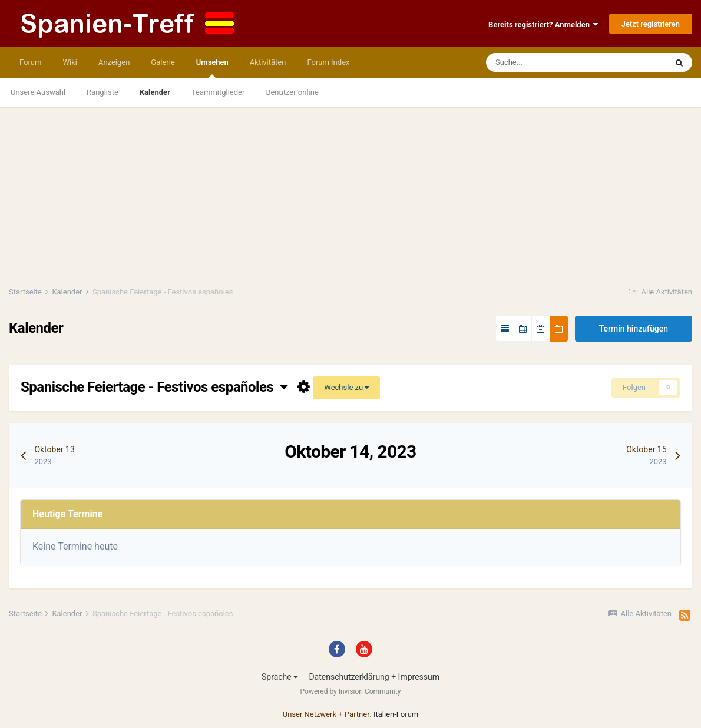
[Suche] (540, 62)
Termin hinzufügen (634, 329)
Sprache (280, 677)
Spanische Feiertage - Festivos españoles (154, 387)
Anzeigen (114, 62)
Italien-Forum (396, 714)
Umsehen (212, 68)
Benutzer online (292, 92)
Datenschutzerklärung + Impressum (374, 677)
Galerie (163, 62)
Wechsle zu (346, 387)
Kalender (155, 92)
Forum (30, 62)
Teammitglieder (218, 92)
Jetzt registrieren (651, 24)
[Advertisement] (350, 190)
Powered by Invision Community (351, 691)
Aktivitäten (268, 62)
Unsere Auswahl (38, 92)
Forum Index (328, 62)
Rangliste (102, 92)
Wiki (70, 62)
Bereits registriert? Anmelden (543, 24)
